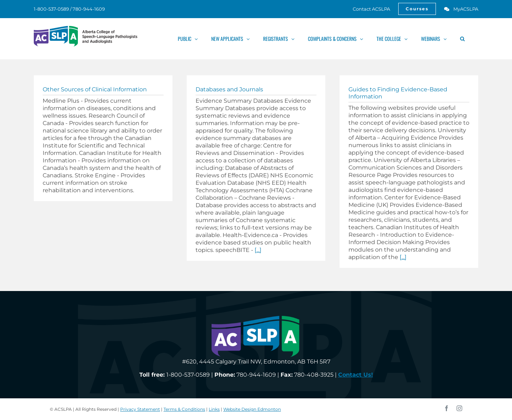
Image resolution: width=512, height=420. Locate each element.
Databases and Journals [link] (229, 89)
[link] (367, 9)
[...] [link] (258, 250)
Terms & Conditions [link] (184, 409)
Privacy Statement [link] (140, 409)
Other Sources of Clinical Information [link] (95, 89)
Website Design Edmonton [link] (252, 409)
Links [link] (214, 409)
